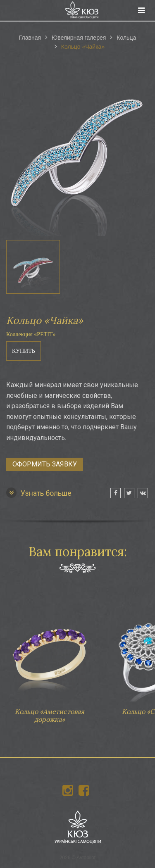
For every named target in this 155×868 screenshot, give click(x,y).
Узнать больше (39, 493)
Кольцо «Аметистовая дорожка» (50, 659)
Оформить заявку (45, 464)
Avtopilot (86, 858)
